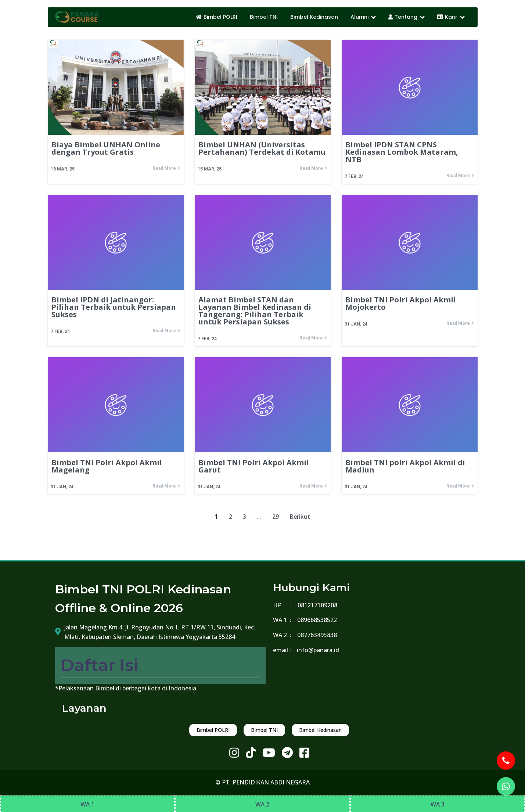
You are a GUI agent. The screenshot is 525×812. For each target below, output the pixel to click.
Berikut (300, 517)
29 (276, 517)
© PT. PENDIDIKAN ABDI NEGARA (262, 782)
